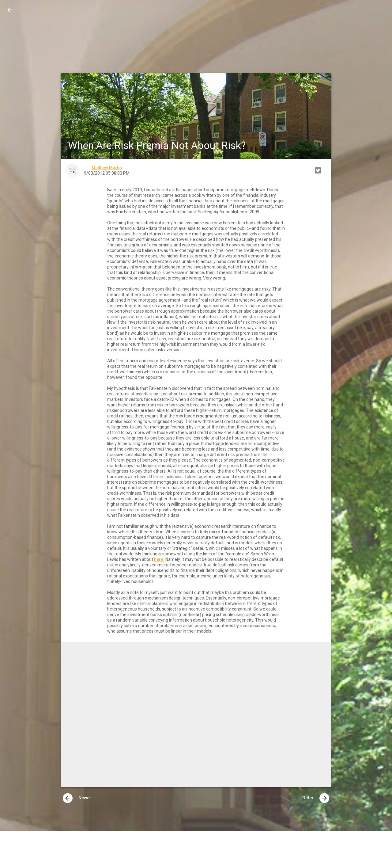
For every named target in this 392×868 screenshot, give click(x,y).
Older (316, 798)
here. (159, 559)
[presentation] (68, 798)
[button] (10, 10)
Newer (77, 798)
